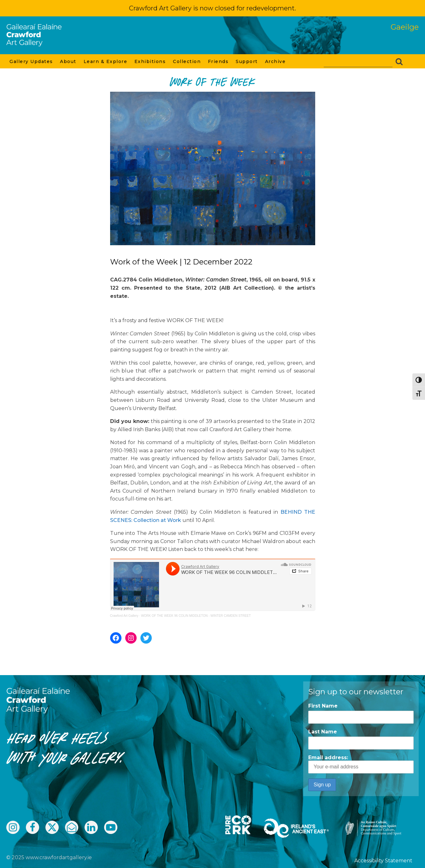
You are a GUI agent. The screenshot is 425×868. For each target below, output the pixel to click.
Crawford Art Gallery (124, 616)
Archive (276, 61)
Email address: (361, 764)
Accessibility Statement (383, 861)
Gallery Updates (32, 61)
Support (247, 61)
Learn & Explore (106, 61)
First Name (323, 706)
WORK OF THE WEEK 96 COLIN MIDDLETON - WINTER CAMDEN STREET (196, 616)
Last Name (323, 732)
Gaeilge (405, 27)
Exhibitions (151, 61)
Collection (187, 61)
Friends (219, 61)
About (68, 61)
